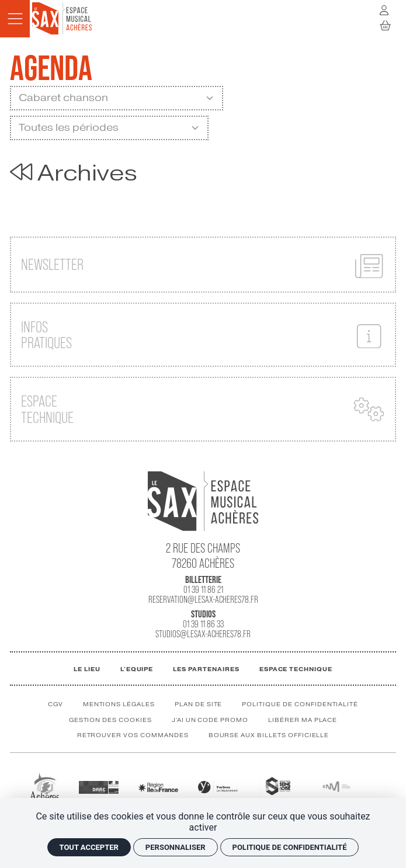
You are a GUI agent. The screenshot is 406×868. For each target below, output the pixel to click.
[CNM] (336, 786)
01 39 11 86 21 (203, 590)
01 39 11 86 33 (203, 624)
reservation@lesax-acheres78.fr (203, 600)
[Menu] (15, 19)
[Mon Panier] (386, 26)
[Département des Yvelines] (218, 787)
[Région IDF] (158, 787)
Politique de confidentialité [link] (290, 847)
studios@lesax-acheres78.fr (203, 634)
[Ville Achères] (44, 786)
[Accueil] (62, 18)
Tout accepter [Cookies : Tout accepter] (89, 847)
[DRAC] (99, 787)
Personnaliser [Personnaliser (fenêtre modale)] (176, 847)
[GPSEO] (277, 786)
